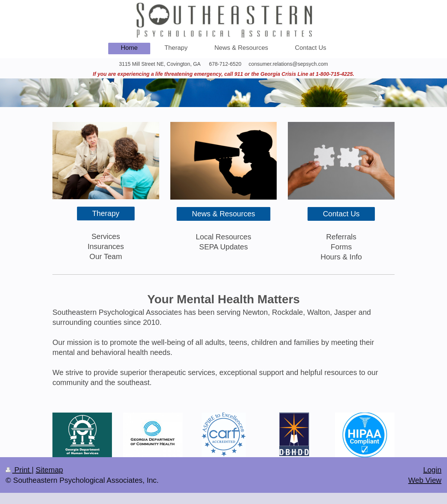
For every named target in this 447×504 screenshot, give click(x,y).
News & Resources (223, 214)
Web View (425, 480)
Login (432, 470)
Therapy (106, 213)
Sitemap (49, 470)
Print (19, 470)
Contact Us (341, 214)
